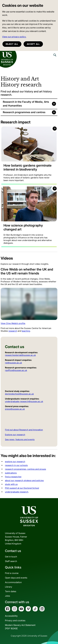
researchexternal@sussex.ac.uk (20, 355)
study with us (11, 484)
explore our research (15, 462)
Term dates (11, 591)
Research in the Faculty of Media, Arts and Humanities (26, 104)
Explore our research (15, 435)
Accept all (33, 44)
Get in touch (11, 557)
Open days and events (16, 578)
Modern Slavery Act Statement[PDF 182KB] (20, 627)
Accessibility (11, 616)
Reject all (12, 44)
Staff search (11, 561)
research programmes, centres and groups (26, 469)
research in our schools (16, 465)
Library (9, 587)
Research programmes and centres (24, 112)
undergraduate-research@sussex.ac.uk (24, 401)
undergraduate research (17, 492)
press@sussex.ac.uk (15, 409)
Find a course (12, 573)
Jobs (7, 596)
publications (11, 473)
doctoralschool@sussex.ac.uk (19, 394)
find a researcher (13, 477)
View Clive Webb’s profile (13, 323)
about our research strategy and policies (24, 480)
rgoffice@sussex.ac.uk (16, 370)
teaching (26, 331)
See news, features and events (20, 439)
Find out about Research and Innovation (24, 430)
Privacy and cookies (15, 620)
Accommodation (13, 582)
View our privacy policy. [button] (14, 37)
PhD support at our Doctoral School (22, 488)
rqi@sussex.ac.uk (13, 363)
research (13, 331)
